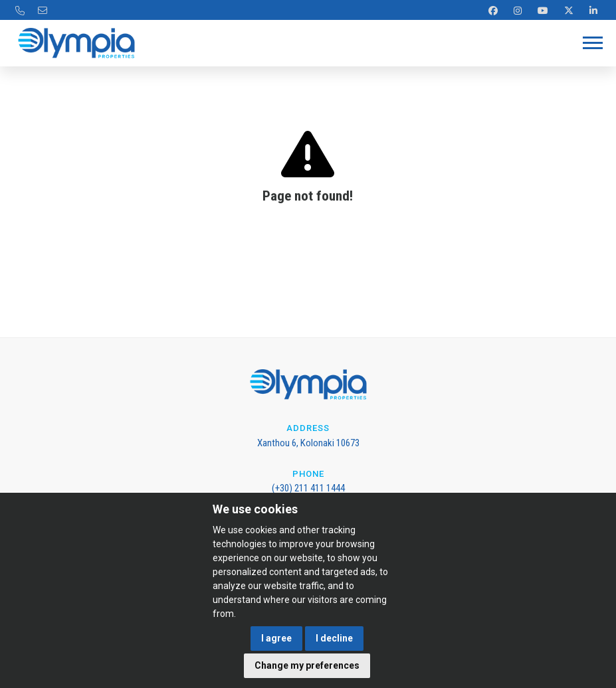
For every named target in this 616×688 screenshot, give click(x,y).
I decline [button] (334, 638)
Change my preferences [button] (307, 665)
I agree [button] (276, 638)
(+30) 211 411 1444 (308, 488)
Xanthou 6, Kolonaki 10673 (308, 443)
